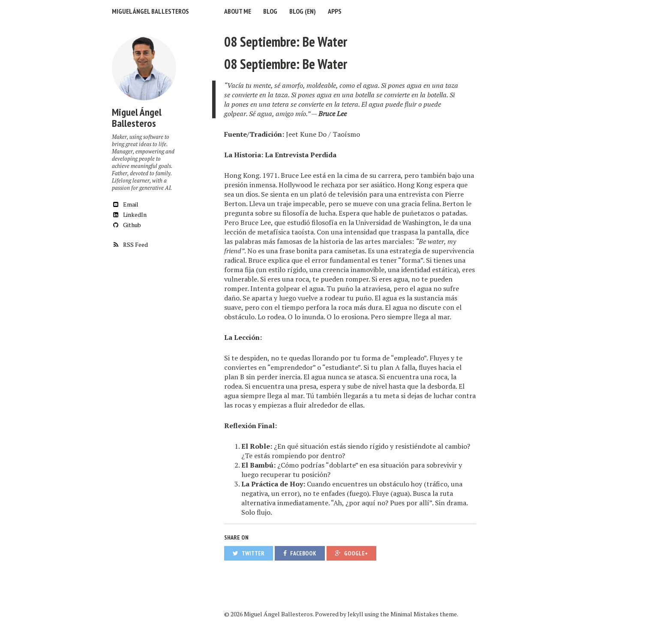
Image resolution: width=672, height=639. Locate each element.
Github (126, 225)
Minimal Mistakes (414, 614)
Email (125, 204)
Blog (270, 11)
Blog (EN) (303, 11)
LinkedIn (129, 214)
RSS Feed (130, 244)
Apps (335, 11)
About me (238, 11)
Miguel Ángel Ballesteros (150, 11)
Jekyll (355, 614)
